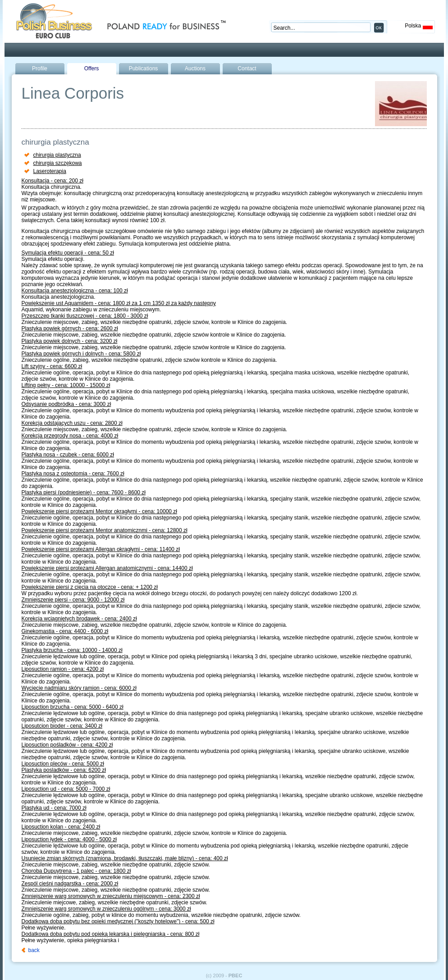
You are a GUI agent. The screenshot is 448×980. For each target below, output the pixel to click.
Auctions (195, 68)
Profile (40, 68)
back (34, 950)
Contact (247, 68)
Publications (144, 68)
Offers (91, 68)
